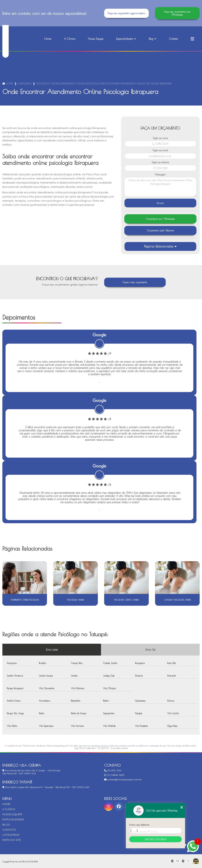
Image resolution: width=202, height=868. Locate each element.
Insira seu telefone (139, 825)
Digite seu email (160, 150)
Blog (151, 39)
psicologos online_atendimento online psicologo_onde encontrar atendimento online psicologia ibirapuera (104, 83)
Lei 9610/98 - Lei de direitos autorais (113, 748)
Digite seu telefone (160, 162)
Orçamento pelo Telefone (160, 230)
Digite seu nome (160, 138)
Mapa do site (12, 840)
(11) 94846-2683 (114, 775)
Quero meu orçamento (135, 282)
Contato (173, 39)
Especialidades (124, 39)
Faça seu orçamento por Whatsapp (177, 13)
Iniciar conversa (156, 839)
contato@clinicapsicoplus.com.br (123, 779)
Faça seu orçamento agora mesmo (126, 13)
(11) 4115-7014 (113, 770)
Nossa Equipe (96, 39)
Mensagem (160, 174)
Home (48, 39)
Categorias (25, 83)
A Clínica (70, 39)
